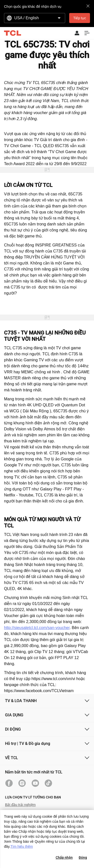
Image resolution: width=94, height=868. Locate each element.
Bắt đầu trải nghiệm (20, 805)
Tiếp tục (80, 18)
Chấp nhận (64, 857)
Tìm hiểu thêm (22, 846)
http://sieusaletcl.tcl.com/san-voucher (37, 628)
